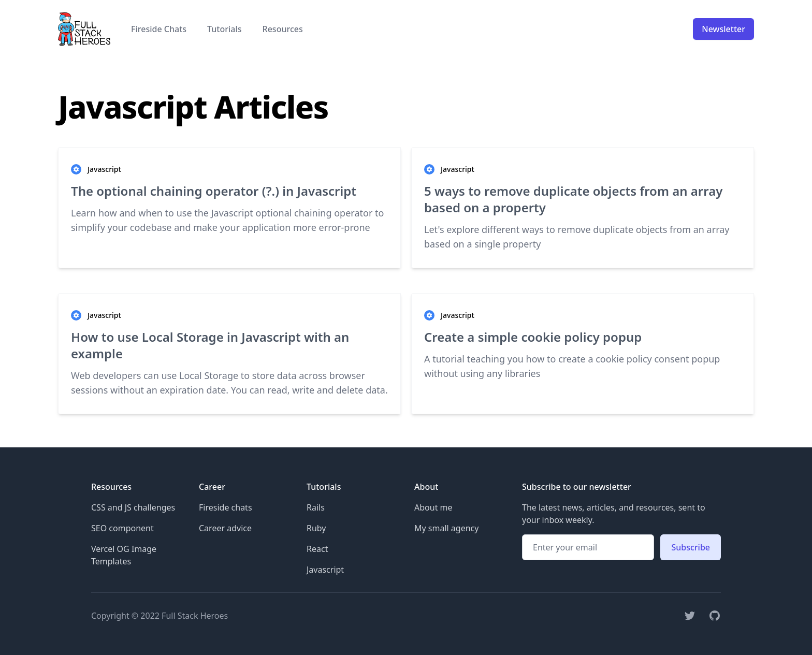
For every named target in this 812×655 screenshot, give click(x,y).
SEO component (122, 528)
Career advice (225, 528)
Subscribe (691, 547)
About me (433, 507)
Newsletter (723, 29)
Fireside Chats (159, 29)
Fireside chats (226, 507)
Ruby (316, 528)
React (317, 549)
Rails (316, 507)
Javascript (325, 570)
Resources (283, 29)
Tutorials (224, 29)
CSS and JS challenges (133, 507)
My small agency (446, 528)
